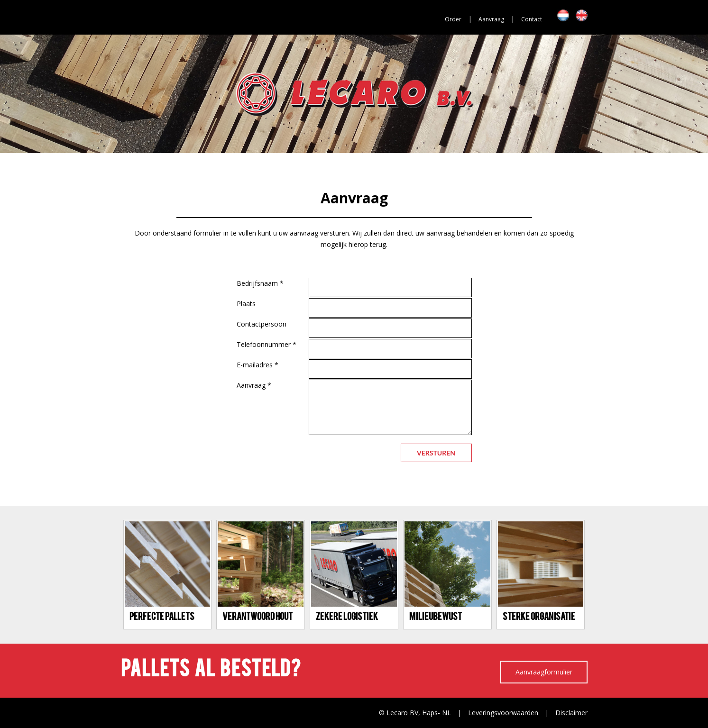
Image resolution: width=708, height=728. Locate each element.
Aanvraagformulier (544, 672)
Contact (532, 19)
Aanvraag (491, 19)
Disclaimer (571, 713)
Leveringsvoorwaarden (503, 713)
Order (453, 19)
